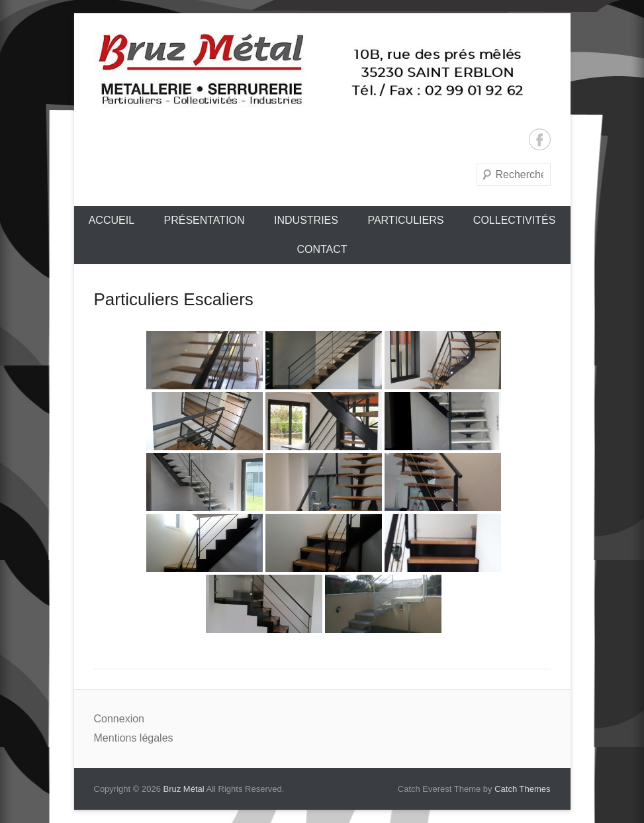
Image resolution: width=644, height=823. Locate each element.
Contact (322, 249)
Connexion (119, 719)
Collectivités (514, 220)
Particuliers (405, 220)
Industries (306, 220)
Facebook (540, 139)
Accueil (112, 220)
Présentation (204, 220)
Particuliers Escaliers (174, 299)
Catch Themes (522, 789)
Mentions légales (134, 738)
